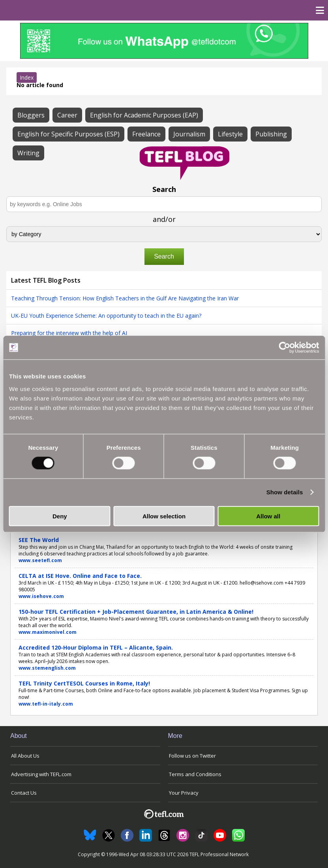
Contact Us (24, 793)
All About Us (25, 756)
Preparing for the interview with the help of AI (69, 333)
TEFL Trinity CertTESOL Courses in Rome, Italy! (84, 683)
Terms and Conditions (195, 774)
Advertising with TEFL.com (41, 774)
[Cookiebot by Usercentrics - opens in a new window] (284, 348)
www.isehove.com (41, 596)
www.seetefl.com (40, 560)
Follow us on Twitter (192, 756)
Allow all (268, 516)
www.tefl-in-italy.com (46, 704)
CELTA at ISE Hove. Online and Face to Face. (80, 576)
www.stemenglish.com (47, 668)
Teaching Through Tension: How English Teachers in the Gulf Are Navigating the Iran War (125, 298)
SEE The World (39, 540)
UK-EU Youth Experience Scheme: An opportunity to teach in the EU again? (106, 316)
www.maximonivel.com (48, 632)
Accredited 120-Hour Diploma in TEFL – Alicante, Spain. (96, 647)
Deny (60, 516)
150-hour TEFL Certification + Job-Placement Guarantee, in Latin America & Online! (136, 612)
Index (27, 77)
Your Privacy (184, 793)
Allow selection (164, 516)
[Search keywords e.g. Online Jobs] (164, 204)
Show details (285, 492)
